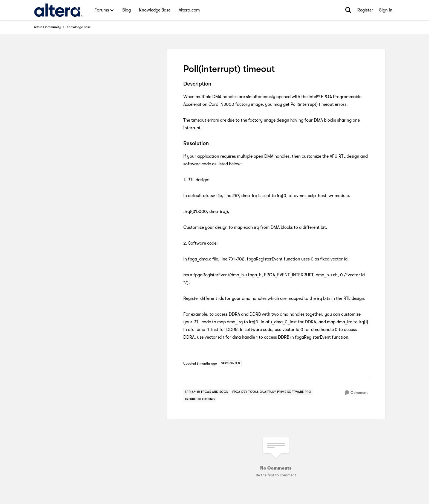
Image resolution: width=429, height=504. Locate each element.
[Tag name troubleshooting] (200, 399)
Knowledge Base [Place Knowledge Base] (79, 27)
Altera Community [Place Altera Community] (47, 27)
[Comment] (356, 393)
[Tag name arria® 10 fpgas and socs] (206, 392)
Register (365, 10)
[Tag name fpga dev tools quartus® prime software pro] (272, 392)
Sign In (386, 10)
